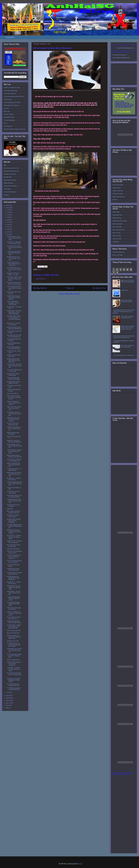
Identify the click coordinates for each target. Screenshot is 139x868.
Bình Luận (7, 111)
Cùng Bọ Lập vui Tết (13, 641)
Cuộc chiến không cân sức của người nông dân (14, 496)
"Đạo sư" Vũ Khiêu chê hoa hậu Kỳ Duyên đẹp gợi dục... (14, 613)
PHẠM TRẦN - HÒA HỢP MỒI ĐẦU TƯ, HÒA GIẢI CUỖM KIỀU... (14, 312)
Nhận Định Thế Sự (9, 117)
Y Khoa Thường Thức (119, 252)
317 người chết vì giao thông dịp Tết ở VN (13, 685)
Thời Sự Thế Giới (9, 114)
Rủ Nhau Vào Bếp (118, 194)
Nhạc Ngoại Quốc (117, 224)
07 (8, 222)
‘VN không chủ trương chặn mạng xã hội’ (13, 569)
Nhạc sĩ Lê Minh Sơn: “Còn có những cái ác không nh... (14, 403)
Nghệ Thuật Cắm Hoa (119, 197)
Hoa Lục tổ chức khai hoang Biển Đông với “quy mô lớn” (14, 264)
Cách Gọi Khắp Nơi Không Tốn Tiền (14, 97)
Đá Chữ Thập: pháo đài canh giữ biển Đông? (14, 348)
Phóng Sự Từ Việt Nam (10, 186)
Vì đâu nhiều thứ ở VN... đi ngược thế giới (14, 470)
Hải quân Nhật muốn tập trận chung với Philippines (14, 521)
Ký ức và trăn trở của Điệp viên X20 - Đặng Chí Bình (14, 656)
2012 (7, 701)
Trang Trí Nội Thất (118, 191)
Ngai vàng (10, 509)
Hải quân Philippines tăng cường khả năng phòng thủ (14, 526)
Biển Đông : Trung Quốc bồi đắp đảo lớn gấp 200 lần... (14, 680)
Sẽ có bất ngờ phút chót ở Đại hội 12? (124, 355)
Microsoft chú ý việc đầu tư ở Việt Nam (14, 324)
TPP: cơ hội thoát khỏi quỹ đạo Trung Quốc (14, 561)
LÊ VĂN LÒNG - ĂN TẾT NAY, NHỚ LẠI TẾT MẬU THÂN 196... (14, 627)
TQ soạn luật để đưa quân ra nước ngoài (14, 370)
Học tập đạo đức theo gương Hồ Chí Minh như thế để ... (13, 578)
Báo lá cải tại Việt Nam (13, 633)
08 (8, 220)
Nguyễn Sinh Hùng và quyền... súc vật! (13, 274)
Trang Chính (10, 37)
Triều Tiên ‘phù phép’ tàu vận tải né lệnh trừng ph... (14, 429)
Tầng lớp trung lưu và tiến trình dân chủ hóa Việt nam (14, 501)
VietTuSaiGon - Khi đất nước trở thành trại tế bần (14, 593)
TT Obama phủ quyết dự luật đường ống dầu (14, 689)
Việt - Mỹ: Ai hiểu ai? (13, 393)
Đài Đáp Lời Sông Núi (10, 174)
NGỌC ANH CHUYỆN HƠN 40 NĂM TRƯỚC (14, 622)
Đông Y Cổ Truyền (118, 255)
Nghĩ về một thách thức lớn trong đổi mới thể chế (13, 465)
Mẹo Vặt (115, 200)
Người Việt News (9, 183)
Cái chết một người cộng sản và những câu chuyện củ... (14, 557)
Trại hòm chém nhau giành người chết (13, 424)
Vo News (6, 195)
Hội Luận (6, 108)
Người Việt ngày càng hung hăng (13, 433)
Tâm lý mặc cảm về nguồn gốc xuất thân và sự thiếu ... (14, 451)
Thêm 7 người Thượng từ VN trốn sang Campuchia (14, 664)
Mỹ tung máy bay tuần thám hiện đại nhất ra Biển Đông (14, 360)
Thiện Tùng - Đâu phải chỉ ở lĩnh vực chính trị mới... (14, 408)
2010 (7, 705)
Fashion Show (117, 188)
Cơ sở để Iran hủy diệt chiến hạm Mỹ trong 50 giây (14, 414)
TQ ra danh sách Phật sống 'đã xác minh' (127, 317)
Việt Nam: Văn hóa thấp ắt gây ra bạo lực (14, 552)
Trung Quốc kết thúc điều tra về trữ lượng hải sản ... (14, 675)
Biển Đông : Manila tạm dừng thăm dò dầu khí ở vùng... (14, 532)
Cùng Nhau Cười (117, 215)
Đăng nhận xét (40, 279)
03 (8, 232)
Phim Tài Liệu (116, 233)
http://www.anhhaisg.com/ (120, 55)
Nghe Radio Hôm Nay (10, 180)
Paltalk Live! (125, 290)
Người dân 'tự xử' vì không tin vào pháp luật (14, 542)
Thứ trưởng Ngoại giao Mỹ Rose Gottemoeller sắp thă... (14, 484)
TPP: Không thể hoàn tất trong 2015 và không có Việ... (14, 288)
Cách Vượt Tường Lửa (10, 94)
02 (8, 234)
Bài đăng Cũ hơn (99, 288)
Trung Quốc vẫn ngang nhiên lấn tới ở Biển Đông (13, 604)
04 (8, 229)
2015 (7, 208)
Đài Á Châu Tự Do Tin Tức (11, 168)
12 (8, 210)
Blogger (80, 864)
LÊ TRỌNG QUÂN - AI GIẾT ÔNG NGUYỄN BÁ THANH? (14, 645)
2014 (7, 696)
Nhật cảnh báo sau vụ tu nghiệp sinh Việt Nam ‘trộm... (14, 587)
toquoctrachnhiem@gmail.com (126, 48)
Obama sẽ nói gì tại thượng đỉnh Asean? (127, 301)
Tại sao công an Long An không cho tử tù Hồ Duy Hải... (14, 248)
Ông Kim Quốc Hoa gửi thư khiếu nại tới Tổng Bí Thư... (14, 397)
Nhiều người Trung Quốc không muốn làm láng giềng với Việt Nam (128, 328)
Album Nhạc (116, 212)
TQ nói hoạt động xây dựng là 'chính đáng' (13, 378)
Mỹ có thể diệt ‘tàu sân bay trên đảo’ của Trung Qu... (14, 446)
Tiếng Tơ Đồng (117, 236)
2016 (7, 205)
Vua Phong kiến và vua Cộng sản (13, 506)
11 (8, 212)
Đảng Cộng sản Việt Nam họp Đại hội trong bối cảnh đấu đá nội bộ (124, 337)
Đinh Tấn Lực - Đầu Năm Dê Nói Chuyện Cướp (14, 243)
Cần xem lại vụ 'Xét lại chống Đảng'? (13, 374)
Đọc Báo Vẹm (8, 177)
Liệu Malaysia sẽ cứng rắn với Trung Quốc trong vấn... (14, 650)
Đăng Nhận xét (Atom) (73, 294)
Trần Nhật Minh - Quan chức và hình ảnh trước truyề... (14, 238)
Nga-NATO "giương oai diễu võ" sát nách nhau (14, 441)
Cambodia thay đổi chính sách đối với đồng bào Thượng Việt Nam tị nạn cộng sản (123, 312)
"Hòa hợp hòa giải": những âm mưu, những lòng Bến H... (14, 279)
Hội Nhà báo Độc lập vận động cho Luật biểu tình (14, 328)
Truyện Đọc (116, 242)
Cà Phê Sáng (8, 99)
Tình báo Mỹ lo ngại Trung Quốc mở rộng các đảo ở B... (14, 366)
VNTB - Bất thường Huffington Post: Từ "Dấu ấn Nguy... (13, 303)
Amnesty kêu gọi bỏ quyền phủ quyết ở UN (14, 573)
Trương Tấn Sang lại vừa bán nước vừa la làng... (14, 283)
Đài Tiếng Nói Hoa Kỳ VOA (11, 171)
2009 (7, 708)
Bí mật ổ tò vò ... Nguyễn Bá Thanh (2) (14, 479)
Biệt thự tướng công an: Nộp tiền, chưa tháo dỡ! (14, 456)
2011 (7, 703)
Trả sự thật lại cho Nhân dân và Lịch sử (14, 618)
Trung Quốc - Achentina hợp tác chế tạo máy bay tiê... (14, 669)
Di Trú (6, 123)
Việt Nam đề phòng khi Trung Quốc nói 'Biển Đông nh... (14, 298)
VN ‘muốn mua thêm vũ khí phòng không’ (128, 346)
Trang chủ (70, 288)
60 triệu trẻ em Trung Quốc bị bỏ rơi (13, 516)
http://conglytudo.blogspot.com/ (121, 58)
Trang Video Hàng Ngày (11, 91)
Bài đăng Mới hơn (40, 288)
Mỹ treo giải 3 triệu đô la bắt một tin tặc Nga (14, 512)
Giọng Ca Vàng (117, 218)
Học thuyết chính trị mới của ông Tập (14, 546)
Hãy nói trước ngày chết (14, 631)
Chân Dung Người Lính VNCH (12, 102)
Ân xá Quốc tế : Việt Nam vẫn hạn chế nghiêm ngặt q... (14, 537)
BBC (40, 269)
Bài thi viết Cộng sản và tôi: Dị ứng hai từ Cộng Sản (14, 269)
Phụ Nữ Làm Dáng (118, 185)
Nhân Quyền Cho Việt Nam (11, 105)
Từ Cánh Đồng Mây (9, 120)
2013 (7, 698)
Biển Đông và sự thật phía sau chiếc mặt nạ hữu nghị (14, 474)
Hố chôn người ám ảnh (13, 660)
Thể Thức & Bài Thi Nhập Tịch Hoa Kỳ (14, 129)
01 (8, 692)
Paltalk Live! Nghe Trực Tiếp (12, 88)
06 (8, 225)
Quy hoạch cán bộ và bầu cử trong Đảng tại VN (14, 336)
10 (8, 215)
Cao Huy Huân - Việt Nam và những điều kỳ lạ (14, 460)
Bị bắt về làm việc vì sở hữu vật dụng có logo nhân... (14, 258)
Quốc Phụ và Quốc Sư (13, 549)
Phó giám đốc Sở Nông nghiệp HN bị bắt (13, 382)
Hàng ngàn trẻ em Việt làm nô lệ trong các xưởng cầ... (13, 419)
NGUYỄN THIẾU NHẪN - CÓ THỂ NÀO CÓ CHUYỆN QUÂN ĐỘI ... (14, 319)
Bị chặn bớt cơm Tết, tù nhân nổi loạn (13, 492)
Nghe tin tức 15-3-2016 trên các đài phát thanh (128, 281)
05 (8, 227)
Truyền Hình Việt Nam (10, 192)
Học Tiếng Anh (8, 126)
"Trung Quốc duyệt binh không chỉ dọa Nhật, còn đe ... (14, 598)
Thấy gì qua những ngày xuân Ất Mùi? (14, 609)
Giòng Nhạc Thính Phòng (120, 221)
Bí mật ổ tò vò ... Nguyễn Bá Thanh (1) (14, 583)
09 (8, 217)
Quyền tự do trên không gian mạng (14, 356)
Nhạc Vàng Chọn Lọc (118, 230)
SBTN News (7, 189)
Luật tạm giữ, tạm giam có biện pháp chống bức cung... (14, 253)
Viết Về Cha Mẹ (117, 239)
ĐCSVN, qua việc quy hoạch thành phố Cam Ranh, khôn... (14, 637)
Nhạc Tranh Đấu (117, 227)
